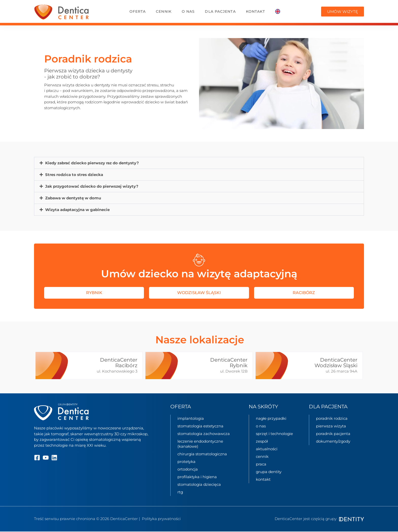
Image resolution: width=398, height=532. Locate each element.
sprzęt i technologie (274, 434)
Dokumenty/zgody (333, 441)
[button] (199, 163)
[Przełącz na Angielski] (278, 11)
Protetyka (186, 462)
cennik (262, 456)
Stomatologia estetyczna (200, 426)
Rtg (180, 492)
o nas (188, 11)
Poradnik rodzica (332, 418)
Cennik (164, 11)
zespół (262, 441)
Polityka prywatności (161, 519)
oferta (138, 11)
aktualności (267, 449)
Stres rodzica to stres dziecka (74, 175)
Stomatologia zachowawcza (204, 434)
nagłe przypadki (271, 418)
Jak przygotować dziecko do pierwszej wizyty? (92, 186)
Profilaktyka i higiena (197, 477)
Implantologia (191, 418)
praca (261, 464)
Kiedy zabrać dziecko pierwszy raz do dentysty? (92, 163)
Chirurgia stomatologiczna (202, 454)
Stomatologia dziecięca (199, 484)
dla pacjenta (220, 11)
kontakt (256, 11)
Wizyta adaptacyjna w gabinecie (77, 210)
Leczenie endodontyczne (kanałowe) (200, 444)
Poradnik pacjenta (333, 434)
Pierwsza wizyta (331, 426)
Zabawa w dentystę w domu (73, 198)
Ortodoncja (188, 469)
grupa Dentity (269, 472)
